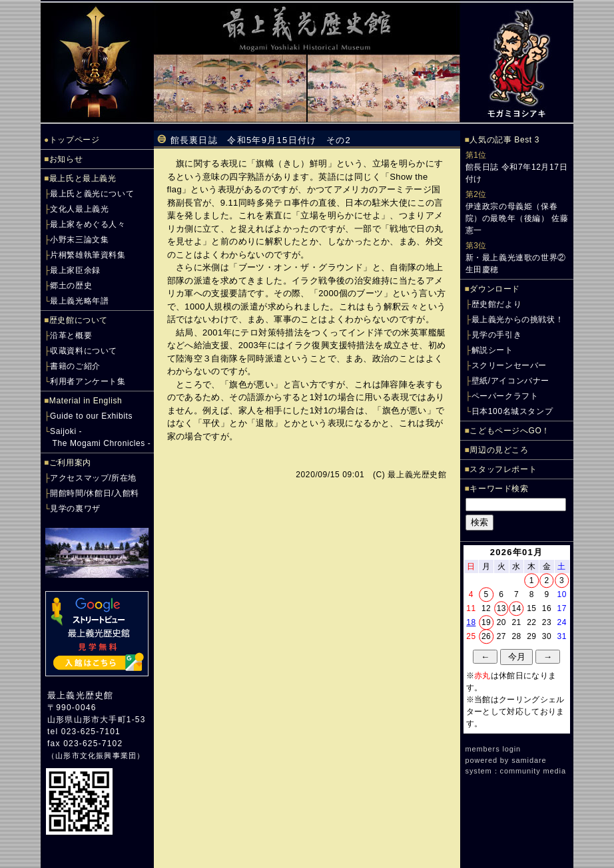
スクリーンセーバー (509, 365)
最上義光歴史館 (80, 695)
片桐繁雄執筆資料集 (88, 255)
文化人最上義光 (79, 209)
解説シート (492, 350)
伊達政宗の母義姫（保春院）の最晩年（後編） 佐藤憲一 (517, 218)
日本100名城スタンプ (512, 411)
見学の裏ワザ (75, 509)
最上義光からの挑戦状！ (518, 320)
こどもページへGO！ (510, 431)
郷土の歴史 (71, 286)
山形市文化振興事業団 (96, 756)
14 (516, 608)
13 (501, 608)
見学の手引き (497, 335)
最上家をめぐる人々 (88, 224)
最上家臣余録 (75, 270)
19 (486, 622)
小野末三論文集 (79, 240)
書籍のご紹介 (75, 366)
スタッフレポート (503, 469)
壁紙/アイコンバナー (510, 381)
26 (486, 636)
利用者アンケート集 (88, 381)
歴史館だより (497, 304)
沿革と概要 (71, 335)
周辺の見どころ (499, 450)
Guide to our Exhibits (91, 416)
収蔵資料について (84, 351)
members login (493, 749)
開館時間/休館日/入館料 (95, 493)
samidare (529, 760)
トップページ (75, 140)
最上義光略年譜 (79, 301)
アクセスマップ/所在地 (93, 478)
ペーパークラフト (505, 396)
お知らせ (66, 159)
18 (471, 622)
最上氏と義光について (92, 194)
